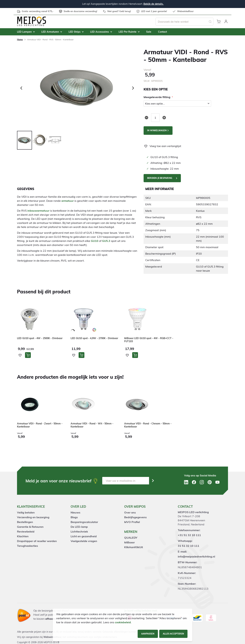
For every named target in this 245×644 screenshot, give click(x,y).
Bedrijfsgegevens (135, 517)
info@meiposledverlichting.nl (196, 556)
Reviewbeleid (26, 531)
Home (20, 40)
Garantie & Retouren (30, 527)
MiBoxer (129, 542)
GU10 (95, 241)
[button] (226, 22)
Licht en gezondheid (84, 536)
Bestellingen (25, 522)
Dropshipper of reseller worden (37, 541)
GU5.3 (106, 241)
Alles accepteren (173, 634)
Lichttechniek (79, 531)
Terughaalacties (27, 546)
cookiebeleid (123, 622)
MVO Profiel (132, 522)
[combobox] (184, 22)
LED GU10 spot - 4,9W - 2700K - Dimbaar (94, 338)
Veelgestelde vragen (84, 541)
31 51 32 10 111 (189, 546)
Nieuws (75, 512)
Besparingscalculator (84, 522)
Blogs (74, 517)
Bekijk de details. (154, 4)
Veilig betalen (26, 512)
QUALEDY (131, 538)
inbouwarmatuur (38, 211)
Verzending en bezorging (33, 517)
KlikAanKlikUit (134, 547)
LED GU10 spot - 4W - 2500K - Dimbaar (40, 338)
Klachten (23, 536)
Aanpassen (148, 634)
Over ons (130, 512)
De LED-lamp (79, 527)
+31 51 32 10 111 (189, 535)
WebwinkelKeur (52, 637)
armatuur (68, 201)
